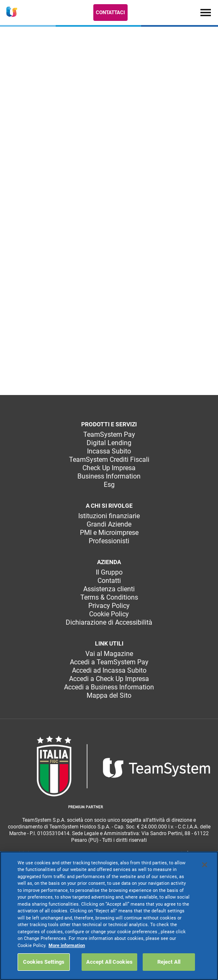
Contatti (109, 581)
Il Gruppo (109, 572)
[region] (109, 916)
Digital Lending (109, 443)
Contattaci (110, 13)
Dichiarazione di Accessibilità (109, 622)
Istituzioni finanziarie (109, 516)
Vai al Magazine (109, 654)
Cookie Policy (109, 614)
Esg (109, 485)
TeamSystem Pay (109, 434)
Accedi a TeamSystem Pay (109, 662)
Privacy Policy (109, 606)
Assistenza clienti (109, 589)
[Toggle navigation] (206, 12)
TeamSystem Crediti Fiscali (109, 460)
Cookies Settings (44, 962)
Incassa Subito (109, 451)
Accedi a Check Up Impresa (109, 679)
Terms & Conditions (109, 597)
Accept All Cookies (109, 962)
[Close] (205, 865)
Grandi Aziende (109, 524)
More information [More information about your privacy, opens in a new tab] (67, 946)
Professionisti (109, 541)
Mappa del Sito (109, 695)
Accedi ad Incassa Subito (109, 670)
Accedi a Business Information (109, 687)
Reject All (169, 962)
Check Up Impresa (109, 468)
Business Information (109, 476)
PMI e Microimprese (109, 533)
